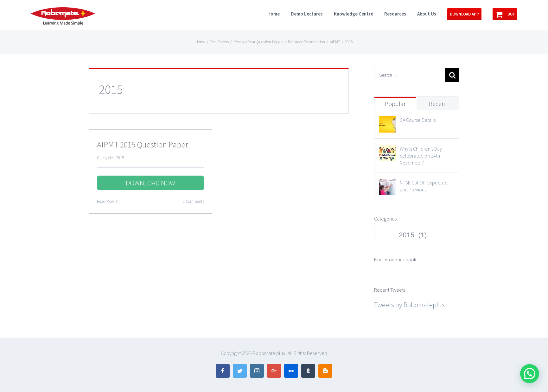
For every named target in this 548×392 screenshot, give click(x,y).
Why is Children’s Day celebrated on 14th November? (421, 156)
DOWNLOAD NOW (150, 183)
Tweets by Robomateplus (409, 305)
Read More (106, 201)
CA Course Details (418, 120)
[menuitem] (279, 13)
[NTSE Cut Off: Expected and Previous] (387, 184)
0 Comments (193, 201)
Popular (395, 104)
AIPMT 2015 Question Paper (143, 144)
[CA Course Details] (387, 122)
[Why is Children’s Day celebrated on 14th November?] (387, 151)
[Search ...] (410, 75)
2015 (120, 158)
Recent (438, 104)
